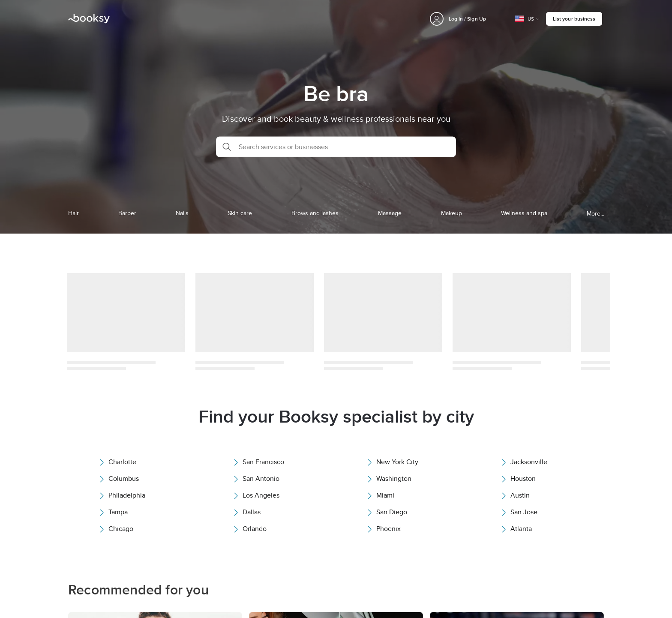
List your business (574, 19)
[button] (336, 147)
